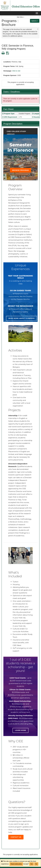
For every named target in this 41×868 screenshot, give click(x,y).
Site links (21, 17)
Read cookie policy (16, 864)
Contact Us (16, 837)
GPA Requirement (10, 117)
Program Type (9, 114)
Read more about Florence (21, 318)
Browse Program (21, 170)
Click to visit (16, 71)
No (36, 864)
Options (35, 21)
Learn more (21, 730)
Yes (32, 864)
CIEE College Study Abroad (16, 132)
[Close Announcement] (38, 29)
